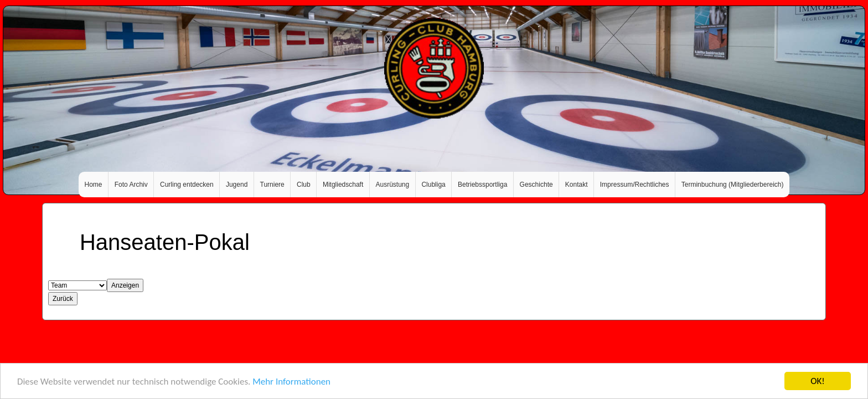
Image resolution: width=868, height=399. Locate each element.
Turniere (272, 185)
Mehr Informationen (291, 382)
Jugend (237, 185)
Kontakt (577, 185)
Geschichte (536, 185)
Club (304, 185)
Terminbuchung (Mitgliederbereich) (733, 185)
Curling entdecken (187, 185)
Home (94, 185)
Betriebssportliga (482, 185)
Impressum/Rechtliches (635, 185)
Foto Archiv (131, 185)
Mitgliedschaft (343, 185)
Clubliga (433, 185)
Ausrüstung (393, 185)
